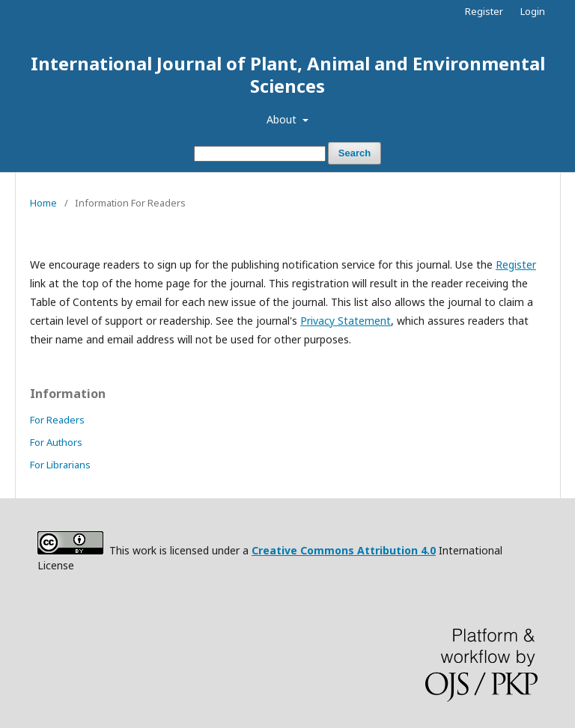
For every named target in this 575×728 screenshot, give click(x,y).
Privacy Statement (346, 321)
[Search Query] (260, 154)
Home (43, 203)
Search (355, 153)
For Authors (56, 442)
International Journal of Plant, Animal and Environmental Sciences (288, 74)
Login (533, 11)
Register (484, 11)
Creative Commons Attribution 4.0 (344, 550)
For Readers (57, 420)
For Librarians (60, 465)
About (283, 119)
